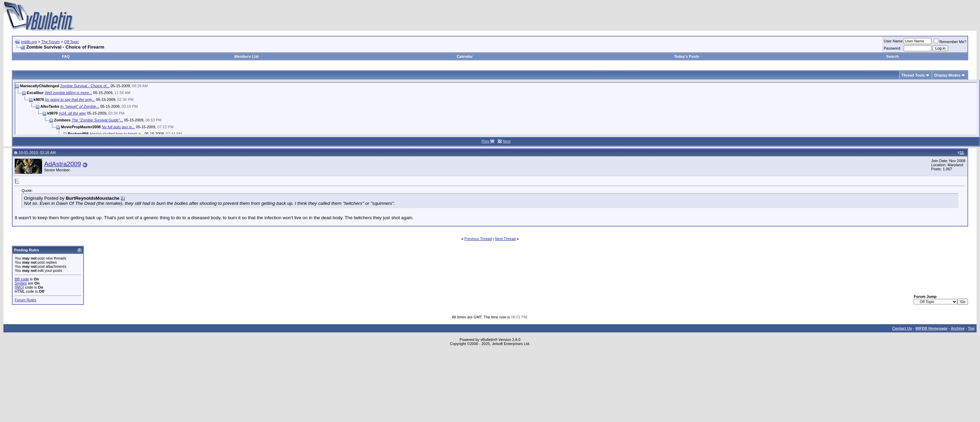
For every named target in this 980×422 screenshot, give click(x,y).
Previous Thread (478, 239)
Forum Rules (25, 300)
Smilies (21, 283)
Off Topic (72, 42)
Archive (958, 328)
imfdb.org (29, 42)
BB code (22, 279)
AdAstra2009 (63, 164)
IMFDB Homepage (931, 328)
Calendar (465, 56)
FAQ (66, 56)
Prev (486, 141)
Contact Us (902, 328)
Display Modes (947, 75)
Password (892, 48)
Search (893, 56)
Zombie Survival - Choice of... (85, 86)
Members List (246, 56)
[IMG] (19, 287)
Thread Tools (913, 75)
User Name (893, 41)
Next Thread (505, 239)
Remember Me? (950, 42)
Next (507, 141)
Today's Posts (686, 56)
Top (971, 328)
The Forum (51, 42)
